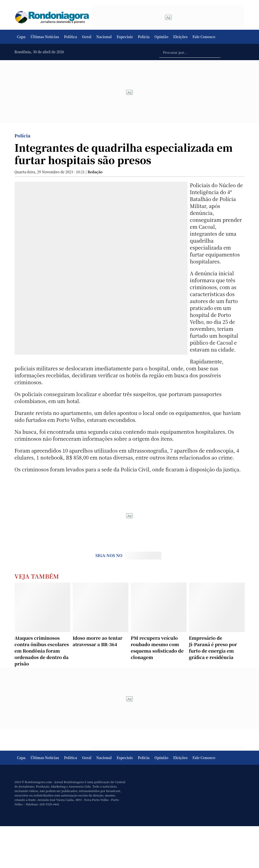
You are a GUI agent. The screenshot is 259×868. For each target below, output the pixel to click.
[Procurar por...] (190, 52)
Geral (87, 37)
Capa (21, 37)
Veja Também (37, 576)
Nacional (104, 37)
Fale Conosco (204, 37)
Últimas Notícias (45, 37)
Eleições (180, 37)
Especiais (125, 37)
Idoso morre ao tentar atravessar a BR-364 (98, 641)
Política (71, 37)
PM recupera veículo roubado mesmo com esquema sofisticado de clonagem (157, 647)
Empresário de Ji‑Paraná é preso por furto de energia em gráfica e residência (213, 647)
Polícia (144, 37)
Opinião (162, 37)
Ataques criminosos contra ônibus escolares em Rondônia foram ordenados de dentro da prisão (42, 651)
